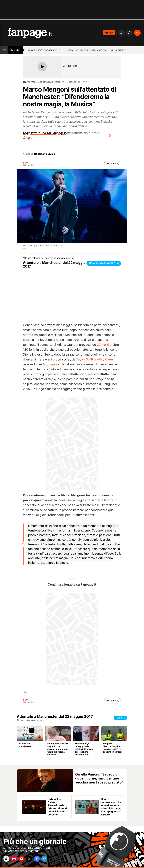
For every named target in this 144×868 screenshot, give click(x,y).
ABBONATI (109, 33)
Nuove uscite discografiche (44, 50)
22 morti (103, 345)
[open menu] (4, 50)
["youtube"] (24, 859)
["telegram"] (50, 859)
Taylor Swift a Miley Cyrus (95, 359)
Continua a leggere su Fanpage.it (72, 585)
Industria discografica (75, 50)
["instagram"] (16, 859)
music (15, 50)
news (25, 692)
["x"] (33, 859)
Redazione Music (44, 154)
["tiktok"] (7, 859)
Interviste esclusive (102, 50)
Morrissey (50, 364)
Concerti (121, 50)
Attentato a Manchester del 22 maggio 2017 (45, 82)
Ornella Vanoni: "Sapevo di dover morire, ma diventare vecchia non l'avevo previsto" (99, 778)
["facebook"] (41, 859)
